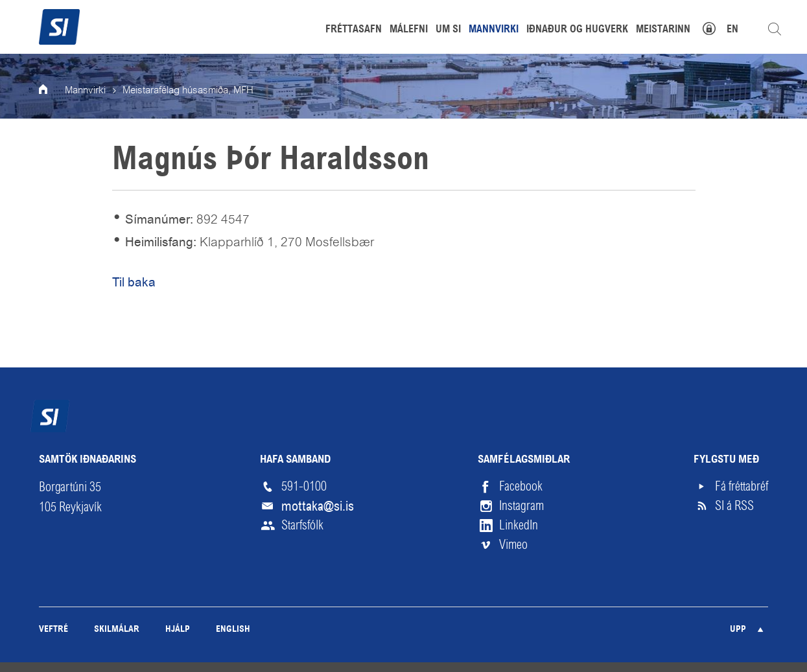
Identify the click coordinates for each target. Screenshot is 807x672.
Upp (738, 630)
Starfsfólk (302, 525)
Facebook (521, 486)
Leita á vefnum (775, 29)
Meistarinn (663, 30)
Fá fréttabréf (742, 486)
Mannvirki (85, 91)
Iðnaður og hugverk (577, 30)
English (233, 630)
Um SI (448, 30)
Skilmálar (117, 630)
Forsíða (52, 91)
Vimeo (513, 545)
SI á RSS (734, 506)
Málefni (409, 30)
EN (732, 30)
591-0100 (304, 486)
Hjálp (178, 630)
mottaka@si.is (318, 506)
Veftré (53, 630)
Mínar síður (716, 27)
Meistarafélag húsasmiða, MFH (188, 91)
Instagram (521, 506)
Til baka (134, 282)
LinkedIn (519, 525)
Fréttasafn (354, 30)
